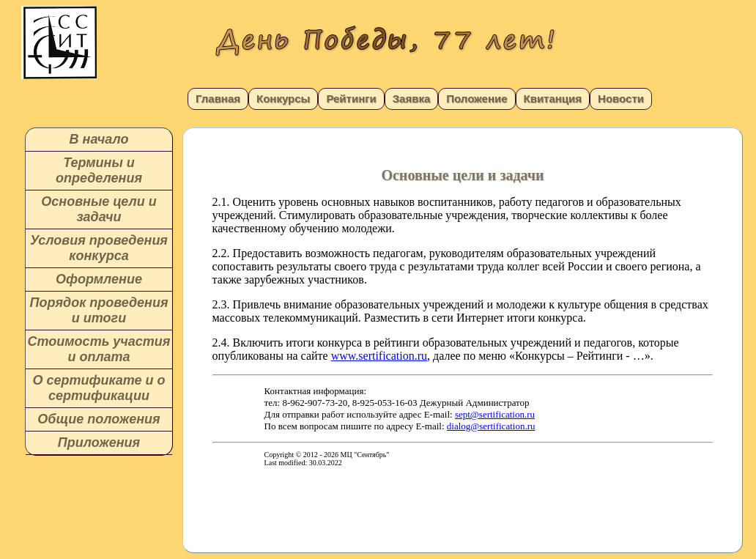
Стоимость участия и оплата (99, 349)
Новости (621, 99)
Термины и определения (99, 170)
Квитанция (553, 99)
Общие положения (99, 419)
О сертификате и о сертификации (99, 388)
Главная (218, 99)
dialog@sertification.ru (491, 426)
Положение (477, 99)
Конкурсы (283, 99)
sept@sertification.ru (495, 414)
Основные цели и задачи (99, 209)
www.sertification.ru (379, 356)
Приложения (99, 443)
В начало (99, 139)
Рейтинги (351, 99)
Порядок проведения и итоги (99, 310)
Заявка (412, 99)
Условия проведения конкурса (99, 248)
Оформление (99, 279)
